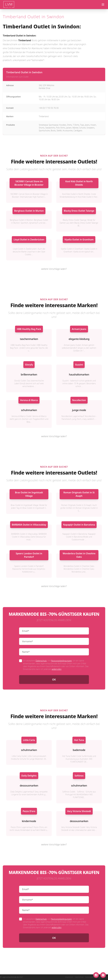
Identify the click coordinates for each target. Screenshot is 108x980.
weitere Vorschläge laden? (54, 269)
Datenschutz (41, 661)
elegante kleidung (79, 339)
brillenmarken (29, 374)
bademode (79, 750)
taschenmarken (29, 339)
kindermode (29, 821)
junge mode (79, 410)
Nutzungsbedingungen (62, 661)
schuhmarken (29, 410)
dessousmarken (29, 785)
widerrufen (56, 669)
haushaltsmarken (79, 374)
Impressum (69, 977)
